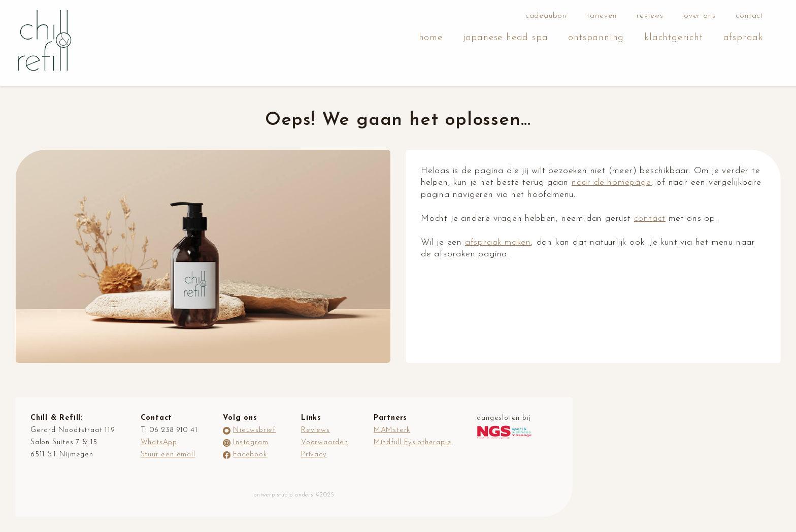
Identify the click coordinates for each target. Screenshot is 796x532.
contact (750, 16)
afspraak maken (498, 242)
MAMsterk (392, 430)
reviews (650, 16)
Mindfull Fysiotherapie (413, 442)
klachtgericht (673, 38)
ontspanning (596, 38)
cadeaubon (546, 16)
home (431, 38)
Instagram (251, 442)
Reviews (316, 430)
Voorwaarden (325, 442)
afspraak (743, 38)
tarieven (602, 16)
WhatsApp (159, 442)
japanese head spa (506, 38)
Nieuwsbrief (254, 430)
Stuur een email (168, 455)
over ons (700, 16)
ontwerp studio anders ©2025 (294, 495)
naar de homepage (611, 182)
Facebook (250, 455)
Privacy (314, 455)
